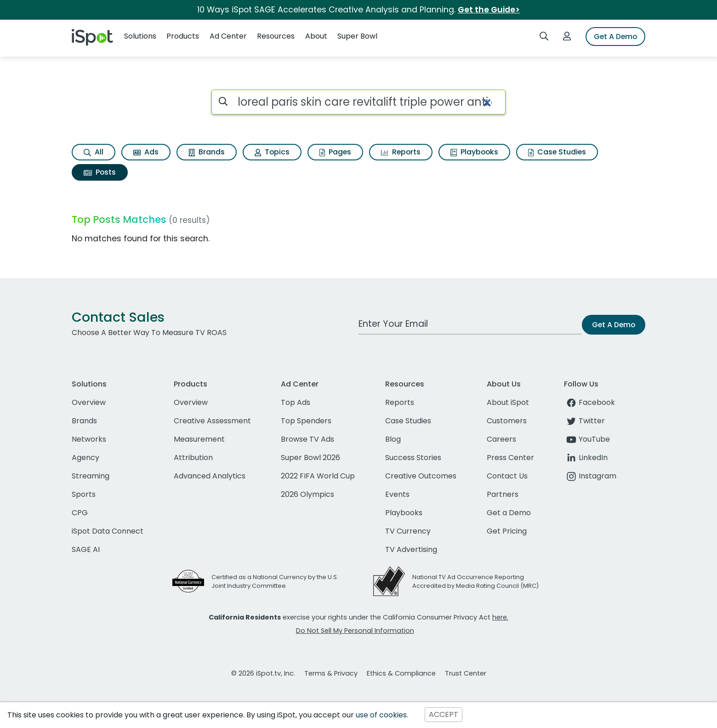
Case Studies (557, 152)
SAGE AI (86, 549)
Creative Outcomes (421, 476)
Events (397, 494)
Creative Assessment (212, 421)
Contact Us (507, 476)
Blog (393, 439)
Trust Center (466, 673)
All (94, 152)
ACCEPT (444, 715)
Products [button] (183, 36)
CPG (80, 513)
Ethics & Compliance (401, 673)
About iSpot (508, 402)
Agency (85, 458)
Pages (335, 152)
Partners (503, 494)
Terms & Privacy (331, 673)
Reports (401, 152)
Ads (146, 152)
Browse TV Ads (307, 439)
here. (500, 617)
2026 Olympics (307, 494)
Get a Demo (509, 513)
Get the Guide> (489, 10)
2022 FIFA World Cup (318, 476)
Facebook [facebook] (589, 402)
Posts (100, 172)
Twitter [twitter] (584, 421)
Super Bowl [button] (357, 36)
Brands (207, 152)
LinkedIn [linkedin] (586, 458)
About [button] (316, 36)
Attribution (193, 458)
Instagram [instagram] (590, 476)
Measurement (199, 439)
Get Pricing (507, 531)
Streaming (91, 476)
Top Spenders (306, 421)
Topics (272, 152)
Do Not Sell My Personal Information (355, 631)
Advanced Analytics (210, 476)
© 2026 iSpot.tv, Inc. (263, 673)
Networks (89, 439)
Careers (501, 439)
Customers (507, 421)
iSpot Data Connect (108, 531)
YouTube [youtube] (587, 439)
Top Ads (296, 402)
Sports (84, 494)
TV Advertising (411, 549)
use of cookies (381, 715)
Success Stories (413, 458)
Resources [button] (276, 36)
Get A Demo (615, 37)
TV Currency (408, 531)
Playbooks (474, 152)
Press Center (510, 458)
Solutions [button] (140, 36)
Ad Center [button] (228, 36)
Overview (89, 402)
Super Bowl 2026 (310, 458)
